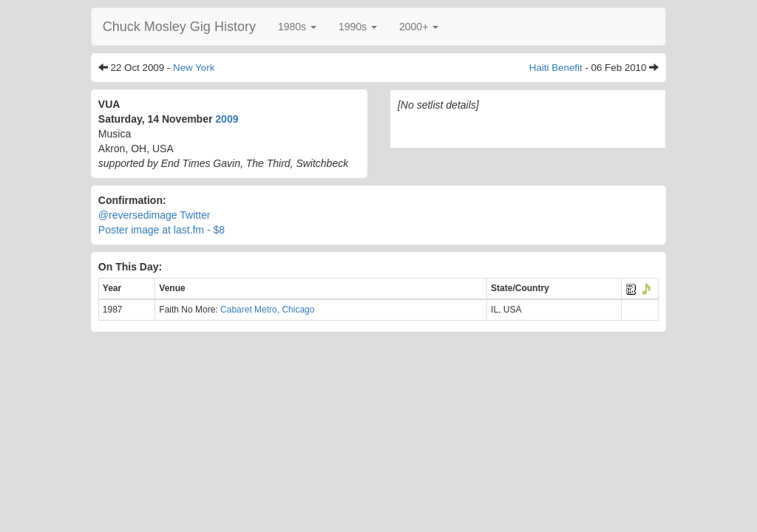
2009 (227, 119)
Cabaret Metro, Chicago (267, 310)
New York (194, 68)
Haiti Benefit (556, 68)
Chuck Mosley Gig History (179, 27)
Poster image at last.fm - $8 (162, 230)
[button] (297, 27)
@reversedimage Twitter (155, 215)
